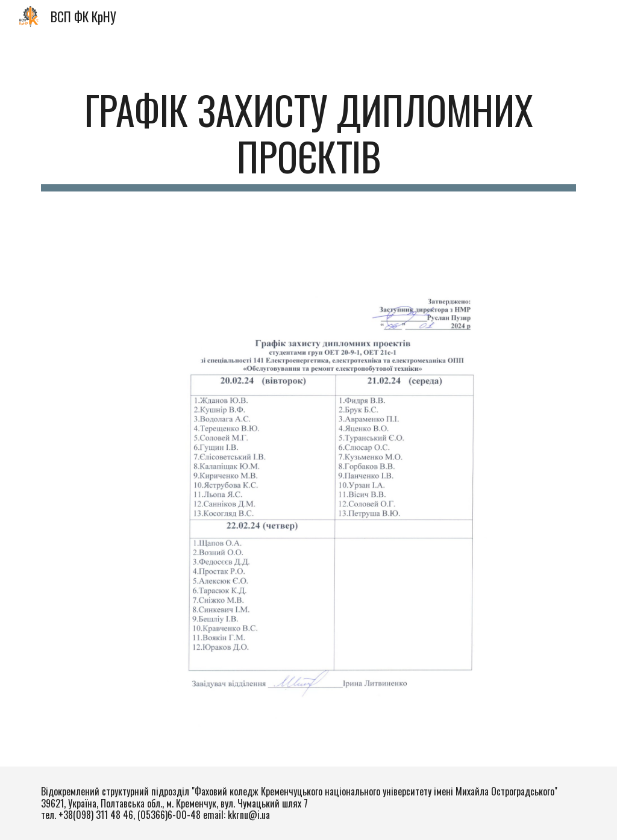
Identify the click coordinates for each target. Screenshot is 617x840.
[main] (309, 139)
